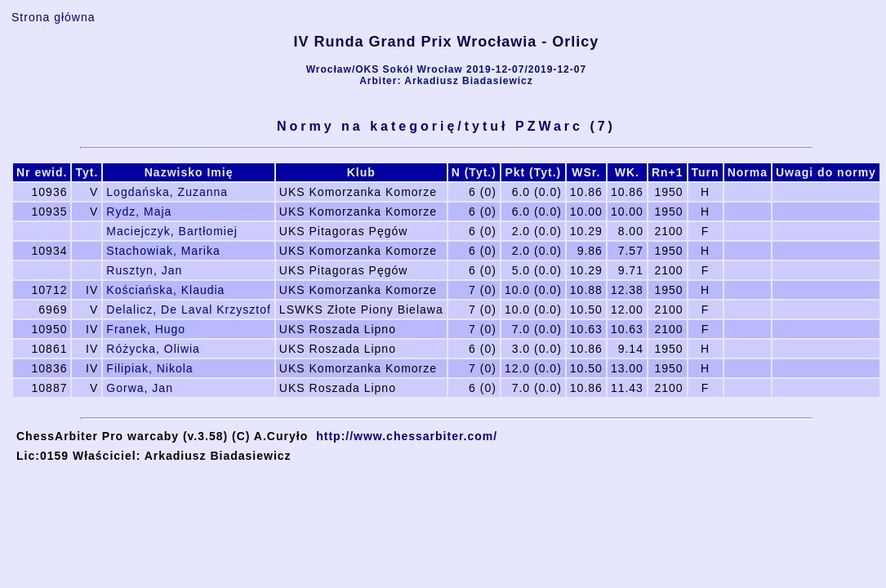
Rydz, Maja (139, 212)
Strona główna (53, 17)
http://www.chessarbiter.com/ (407, 436)
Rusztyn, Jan (144, 270)
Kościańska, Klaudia (165, 290)
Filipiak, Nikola (149, 368)
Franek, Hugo (146, 329)
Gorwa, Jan (140, 388)
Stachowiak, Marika (163, 251)
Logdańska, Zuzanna (167, 192)
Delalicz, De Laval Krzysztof (189, 310)
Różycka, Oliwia (153, 349)
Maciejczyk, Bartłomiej (171, 231)
